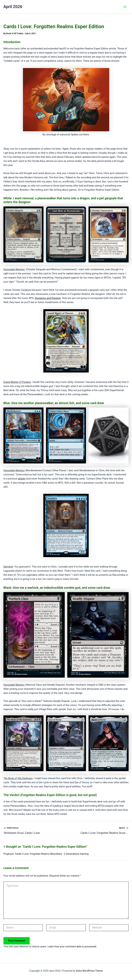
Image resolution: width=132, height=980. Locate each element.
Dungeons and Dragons (48, 298)
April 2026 (13, 7)
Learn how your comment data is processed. (72, 946)
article (21, 479)
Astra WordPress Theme (89, 971)
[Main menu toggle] (125, 7)
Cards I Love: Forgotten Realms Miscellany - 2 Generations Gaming (52, 854)
